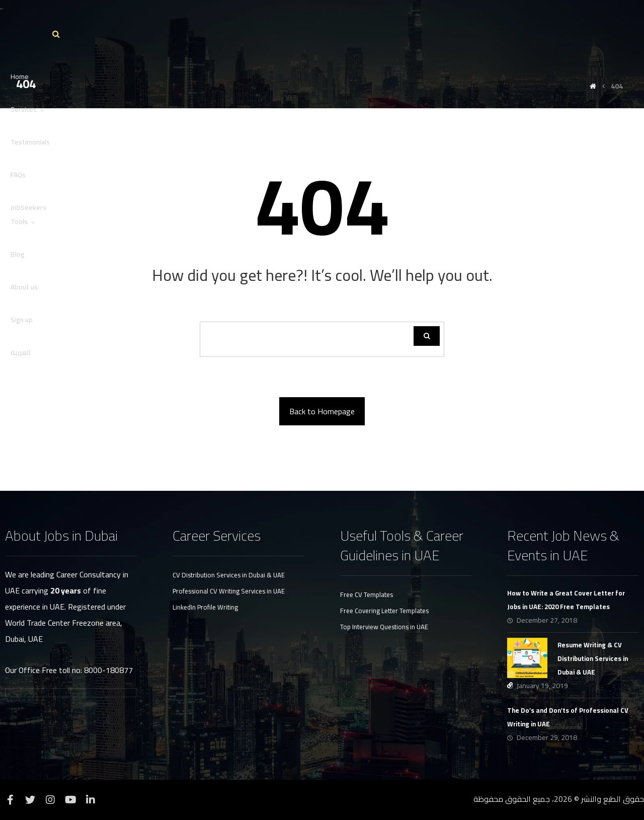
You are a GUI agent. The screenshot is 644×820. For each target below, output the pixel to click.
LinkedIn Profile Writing (205, 607)
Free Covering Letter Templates (384, 611)
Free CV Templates (367, 594)
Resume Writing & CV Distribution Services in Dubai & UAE (593, 658)
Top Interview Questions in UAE (384, 627)
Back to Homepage (322, 411)
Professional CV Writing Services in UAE (229, 591)
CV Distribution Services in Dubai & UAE (229, 575)
